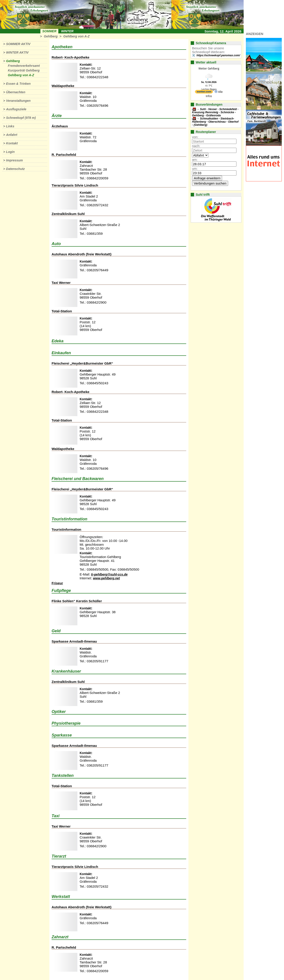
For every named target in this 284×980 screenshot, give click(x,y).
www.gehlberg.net (106, 578)
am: (195, 160)
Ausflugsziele (16, 109)
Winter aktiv (17, 52)
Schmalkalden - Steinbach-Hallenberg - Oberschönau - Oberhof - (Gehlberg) (215, 122)
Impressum (14, 160)
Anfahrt (12, 135)
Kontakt (12, 143)
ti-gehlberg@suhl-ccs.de (109, 574)
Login (10, 152)
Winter (67, 31)
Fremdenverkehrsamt (24, 66)
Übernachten (16, 92)
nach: (196, 146)
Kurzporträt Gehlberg (24, 70)
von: (195, 137)
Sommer (49, 31)
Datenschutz (15, 169)
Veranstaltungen (18, 101)
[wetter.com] (204, 92)
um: (195, 168)
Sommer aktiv (18, 44)
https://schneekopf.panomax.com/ (218, 55)
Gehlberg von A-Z (76, 36)
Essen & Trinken (18, 84)
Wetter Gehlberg (209, 68)
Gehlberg (51, 36)
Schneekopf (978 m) (21, 118)
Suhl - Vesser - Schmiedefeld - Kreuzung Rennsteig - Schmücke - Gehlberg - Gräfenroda (215, 112)
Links (10, 126)
